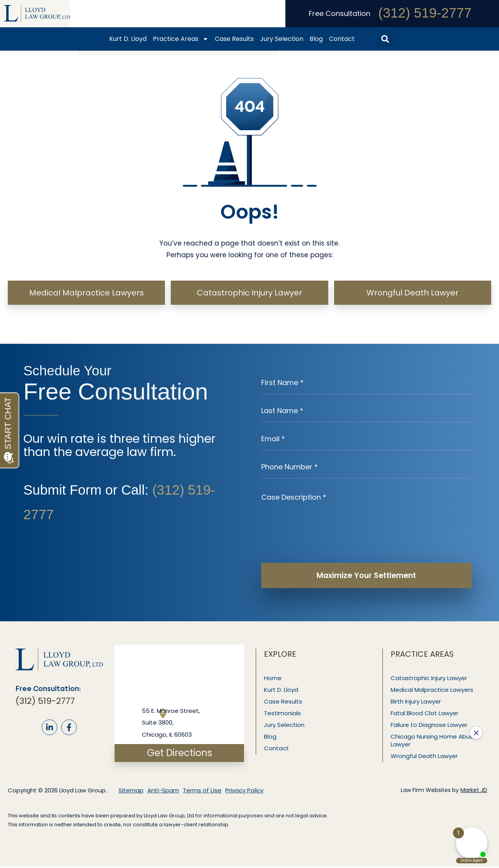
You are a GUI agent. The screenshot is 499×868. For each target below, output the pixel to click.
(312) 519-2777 (425, 13)
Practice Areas (181, 39)
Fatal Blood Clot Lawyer (425, 715)
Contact (342, 39)
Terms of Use (202, 792)
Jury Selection (282, 39)
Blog (316, 39)
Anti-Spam (163, 792)
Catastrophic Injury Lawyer (430, 680)
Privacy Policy (244, 792)
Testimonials (283, 715)
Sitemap (131, 792)
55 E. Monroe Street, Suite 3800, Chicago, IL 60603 (171, 724)
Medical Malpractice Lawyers (433, 691)
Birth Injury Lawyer (417, 703)
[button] (385, 39)
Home (273, 680)
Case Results (234, 39)
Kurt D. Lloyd (128, 39)
